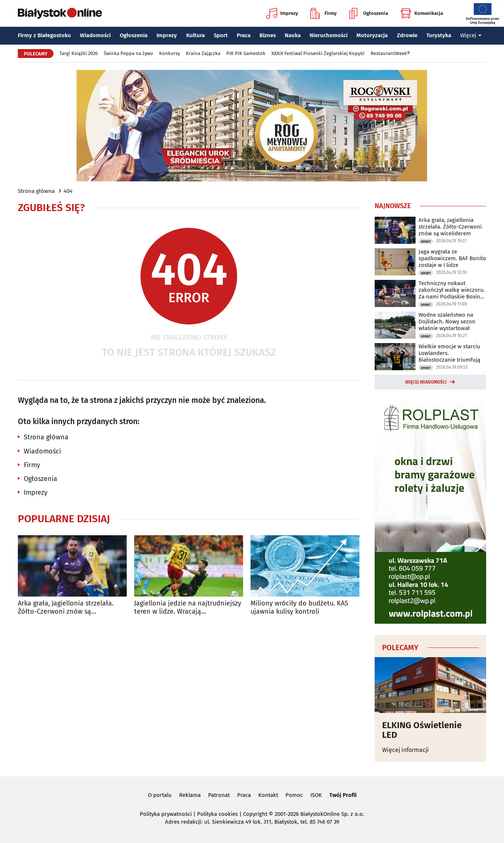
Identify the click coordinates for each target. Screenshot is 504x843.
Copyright (255, 814)
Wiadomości (95, 35)
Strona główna (36, 191)
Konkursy (169, 53)
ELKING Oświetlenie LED (422, 730)
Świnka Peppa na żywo (128, 53)
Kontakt (268, 795)
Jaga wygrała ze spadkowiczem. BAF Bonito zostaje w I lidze (452, 258)
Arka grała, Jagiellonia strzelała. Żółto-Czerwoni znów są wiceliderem (66, 608)
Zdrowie (407, 35)
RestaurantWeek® (390, 53)
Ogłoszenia (369, 13)
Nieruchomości (329, 35)
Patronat (219, 795)
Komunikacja (422, 13)
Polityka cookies (217, 814)
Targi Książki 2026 (79, 53)
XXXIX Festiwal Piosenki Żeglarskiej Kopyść (318, 53)
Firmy (324, 13)
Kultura (196, 35)
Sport (221, 35)
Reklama (190, 795)
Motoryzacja (372, 35)
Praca (244, 35)
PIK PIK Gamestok (246, 53)
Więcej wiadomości (426, 382)
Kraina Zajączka (203, 53)
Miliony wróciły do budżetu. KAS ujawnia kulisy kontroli (299, 608)
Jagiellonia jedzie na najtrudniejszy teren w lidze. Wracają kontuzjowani (188, 608)
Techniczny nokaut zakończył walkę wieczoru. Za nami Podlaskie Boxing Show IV (452, 290)
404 (68, 191)
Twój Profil (343, 795)
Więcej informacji (406, 750)
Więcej (471, 35)
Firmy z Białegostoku (44, 35)
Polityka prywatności (166, 814)
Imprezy (282, 13)
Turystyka (439, 35)
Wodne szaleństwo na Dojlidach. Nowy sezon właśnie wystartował (447, 322)
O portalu (160, 795)
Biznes (268, 35)
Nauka (293, 35)
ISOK (316, 795)
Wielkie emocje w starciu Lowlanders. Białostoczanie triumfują (449, 353)
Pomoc (294, 795)
